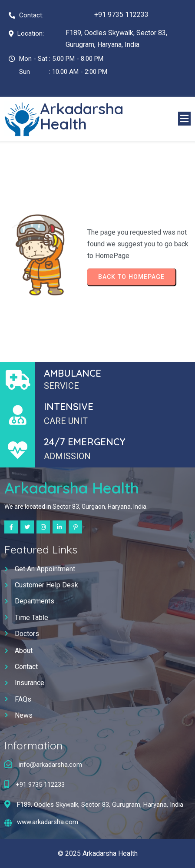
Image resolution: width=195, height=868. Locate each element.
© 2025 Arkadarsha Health (98, 853)
